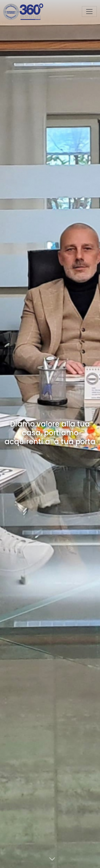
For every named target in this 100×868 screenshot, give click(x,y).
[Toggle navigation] (89, 12)
